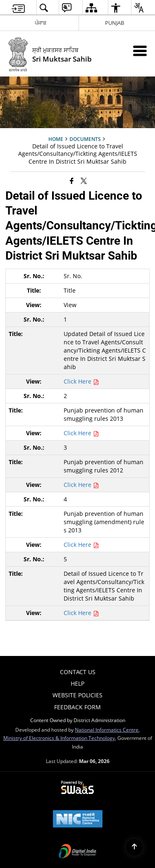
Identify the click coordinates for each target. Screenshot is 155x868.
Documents (85, 139)
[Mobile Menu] (140, 51)
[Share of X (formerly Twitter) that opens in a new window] (84, 180)
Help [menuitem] (77, 683)
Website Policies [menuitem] (77, 695)
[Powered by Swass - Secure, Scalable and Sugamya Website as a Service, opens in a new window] (77, 788)
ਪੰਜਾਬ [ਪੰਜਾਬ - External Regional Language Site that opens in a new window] (41, 23)
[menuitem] (18, 8)
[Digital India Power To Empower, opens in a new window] (78, 852)
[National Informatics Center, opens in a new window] (78, 820)
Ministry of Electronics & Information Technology (59, 738)
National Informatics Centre (107, 730)
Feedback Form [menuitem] (77, 707)
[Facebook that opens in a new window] (72, 180)
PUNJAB (114, 23)
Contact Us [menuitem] (78, 672)
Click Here (81, 381)
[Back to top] (134, 847)
